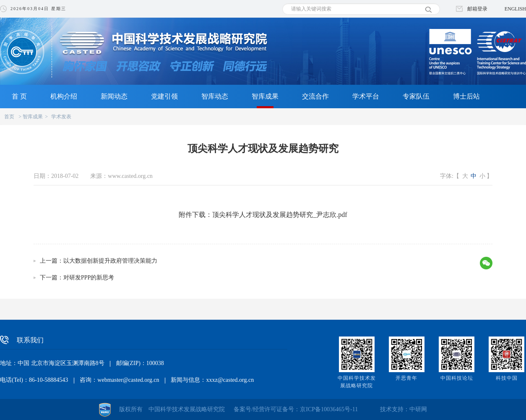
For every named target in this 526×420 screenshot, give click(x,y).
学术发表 (61, 117)
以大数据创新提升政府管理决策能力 (110, 261)
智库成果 (265, 96)
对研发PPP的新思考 (89, 278)
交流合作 (315, 96)
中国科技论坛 (457, 378)
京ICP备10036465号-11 (329, 409)
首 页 (19, 96)
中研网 (418, 409)
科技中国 (507, 378)
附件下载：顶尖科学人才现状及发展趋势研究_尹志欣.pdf (263, 215)
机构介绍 (64, 96)
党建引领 (164, 96)
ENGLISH (515, 9)
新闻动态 (114, 96)
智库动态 (215, 96)
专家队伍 (416, 96)
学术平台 (366, 96)
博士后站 (466, 96)
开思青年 (406, 378)
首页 (9, 117)
